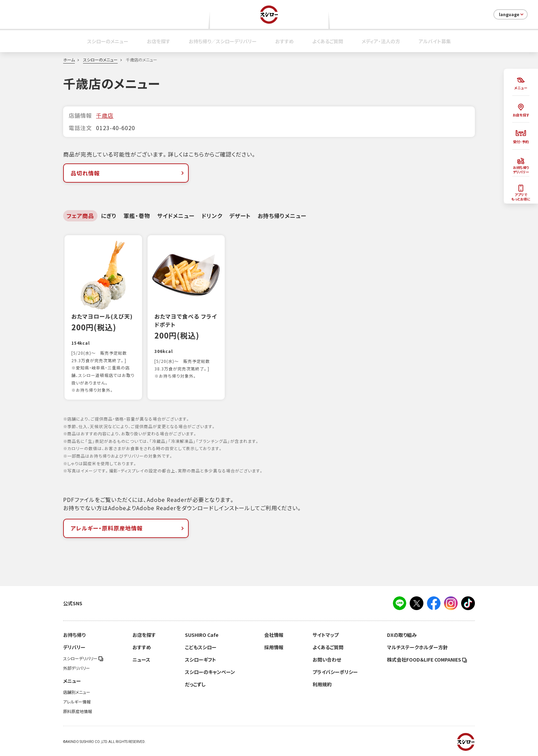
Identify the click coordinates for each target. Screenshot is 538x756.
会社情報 (274, 635)
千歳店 (105, 115)
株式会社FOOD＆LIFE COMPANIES (427, 660)
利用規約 (322, 684)
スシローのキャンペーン (210, 672)
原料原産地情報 (78, 711)
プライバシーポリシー (335, 672)
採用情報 (274, 647)
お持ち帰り (74, 635)
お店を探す (159, 41)
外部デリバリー (77, 668)
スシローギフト (201, 660)
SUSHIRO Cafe (202, 635)
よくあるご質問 (328, 41)
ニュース (141, 660)
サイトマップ (326, 635)
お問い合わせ (327, 660)
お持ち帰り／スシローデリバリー (223, 41)
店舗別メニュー (77, 692)
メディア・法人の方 (381, 41)
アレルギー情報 (77, 702)
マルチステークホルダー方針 (417, 647)
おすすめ (284, 41)
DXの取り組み (402, 635)
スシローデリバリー (83, 658)
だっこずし (195, 684)
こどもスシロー (201, 647)
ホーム (69, 60)
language (512, 14)
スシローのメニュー (108, 41)
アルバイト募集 (435, 41)
